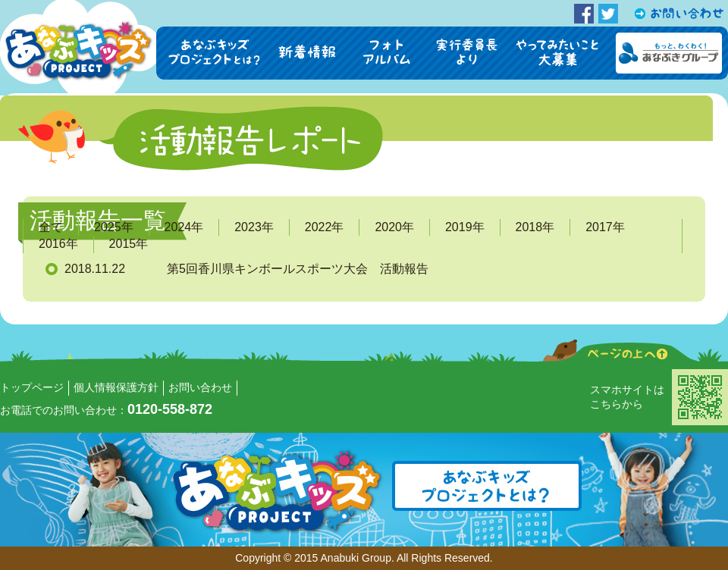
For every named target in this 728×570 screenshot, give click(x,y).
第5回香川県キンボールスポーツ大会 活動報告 (298, 269)
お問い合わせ (200, 387)
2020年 (394, 227)
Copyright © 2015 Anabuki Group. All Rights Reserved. (364, 558)
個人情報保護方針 (116, 387)
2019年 (465, 227)
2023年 (254, 227)
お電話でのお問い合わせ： (106, 410)
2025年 (114, 227)
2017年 (605, 227)
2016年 (58, 244)
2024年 (184, 227)
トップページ (32, 387)
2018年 (535, 227)
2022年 (325, 227)
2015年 (129, 244)
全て (51, 227)
